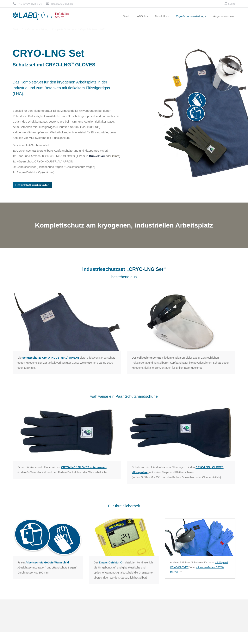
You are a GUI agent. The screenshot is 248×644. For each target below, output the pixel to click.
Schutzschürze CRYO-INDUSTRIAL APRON (51, 358)
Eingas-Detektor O (111, 562)
